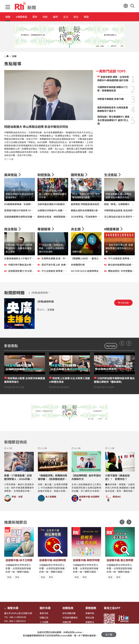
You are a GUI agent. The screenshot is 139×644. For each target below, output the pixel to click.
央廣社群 (67, 622)
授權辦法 (90, 622)
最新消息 (44, 613)
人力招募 (44, 622)
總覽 (8, 17)
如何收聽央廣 (69, 613)
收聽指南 (68, 608)
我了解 (109, 634)
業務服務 (91, 608)
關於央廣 (45, 608)
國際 (64, 17)
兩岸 (40, 17)
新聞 (14, 56)
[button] (8, 7)
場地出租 (90, 618)
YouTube (111, 346)
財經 (52, 17)
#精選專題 (24, 17)
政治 (89, 17)
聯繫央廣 (13, 608)
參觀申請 (90, 613)
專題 (101, 17)
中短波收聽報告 (70, 618)
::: (5, 56)
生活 (76, 17)
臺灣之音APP (112, 608)
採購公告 (44, 618)
